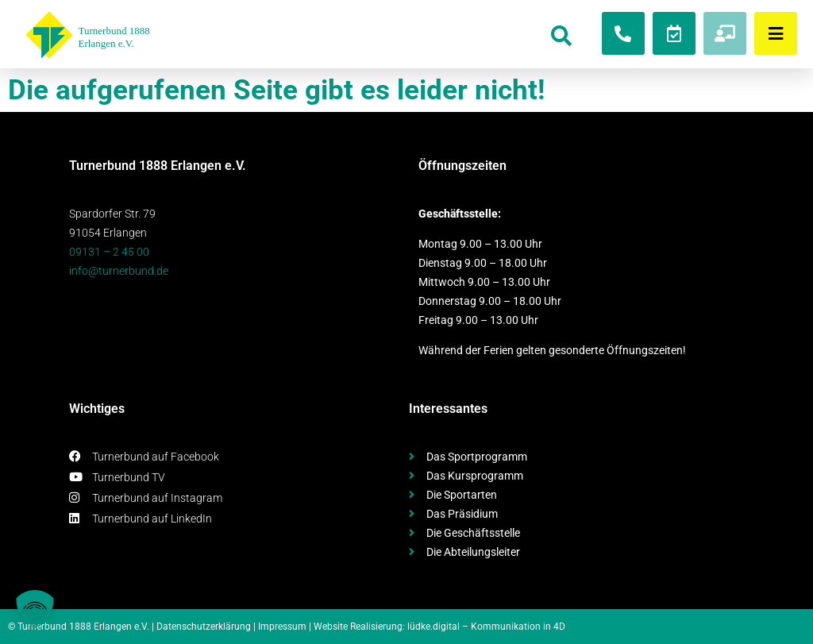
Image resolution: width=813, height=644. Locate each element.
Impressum (282, 627)
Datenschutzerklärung (204, 627)
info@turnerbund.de (119, 271)
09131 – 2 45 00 (109, 252)
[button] (35, 609)
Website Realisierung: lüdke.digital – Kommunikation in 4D (439, 627)
